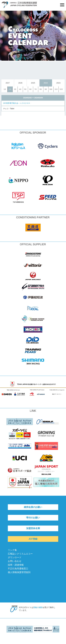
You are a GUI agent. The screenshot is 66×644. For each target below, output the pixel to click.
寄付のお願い (33, 518)
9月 (46, 89)
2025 (33, 83)
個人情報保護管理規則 (19, 572)
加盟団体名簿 (33, 528)
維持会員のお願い (33, 507)
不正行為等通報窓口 (18, 569)
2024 (46, 83)
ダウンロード (15, 557)
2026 (20, 83)
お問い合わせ (15, 561)
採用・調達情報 (16, 565)
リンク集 (12, 550)
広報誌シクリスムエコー (20, 554)
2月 (10, 89)
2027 (8, 83)
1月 (5, 89)
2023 (58, 83)
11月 (56, 89)
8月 (41, 89)
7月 (36, 89)
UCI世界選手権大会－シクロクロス (17, 103)
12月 (61, 89)
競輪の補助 (38, 607)
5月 (25, 89)
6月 (30, 89)
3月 (15, 89)
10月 (51, 89)
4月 (20, 89)
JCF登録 (33, 539)
